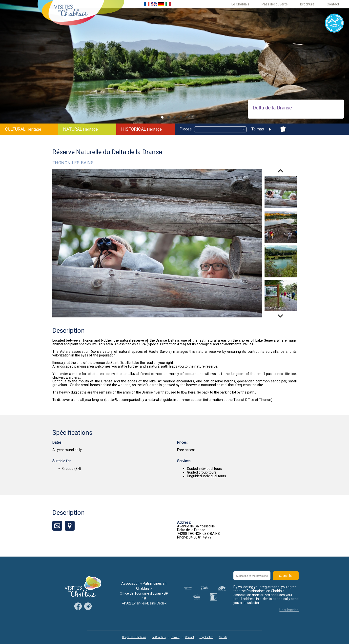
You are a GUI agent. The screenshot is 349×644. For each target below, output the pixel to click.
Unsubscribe (289, 610)
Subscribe (286, 576)
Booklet (175, 637)
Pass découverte (275, 4)
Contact (333, 4)
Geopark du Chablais (134, 637)
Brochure (307, 4)
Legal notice (206, 637)
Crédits (223, 637)
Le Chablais (240, 4)
